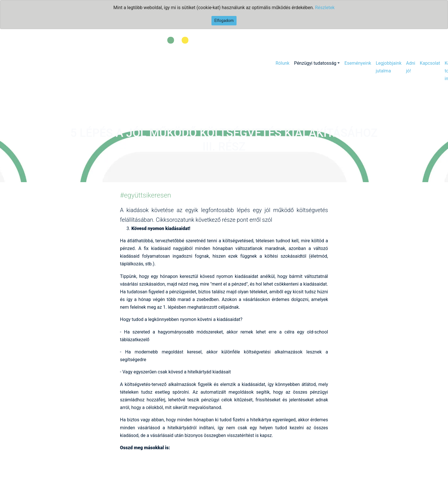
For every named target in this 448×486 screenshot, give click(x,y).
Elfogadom (224, 21)
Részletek (325, 8)
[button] (317, 63)
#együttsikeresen (145, 195)
